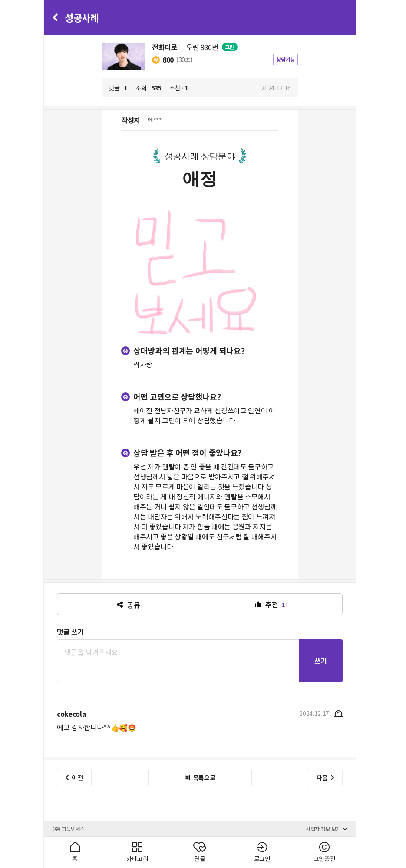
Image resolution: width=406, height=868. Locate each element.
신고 (338, 714)
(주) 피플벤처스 (69, 829)
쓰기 (321, 661)
